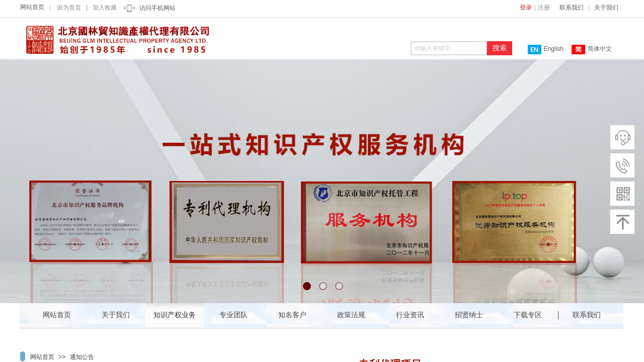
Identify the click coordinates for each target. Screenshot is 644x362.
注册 (544, 8)
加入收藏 (105, 8)
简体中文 (592, 50)
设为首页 (69, 8)
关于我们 (606, 8)
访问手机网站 (157, 8)
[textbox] (449, 48)
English (546, 50)
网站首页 (32, 7)
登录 (526, 8)
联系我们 (572, 8)
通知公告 (82, 357)
